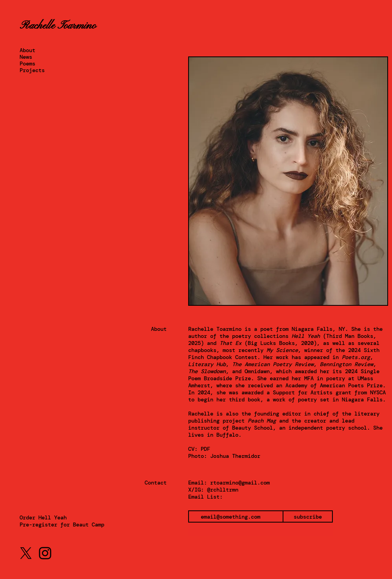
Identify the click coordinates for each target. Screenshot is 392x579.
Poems (27, 64)
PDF (205, 449)
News (26, 57)
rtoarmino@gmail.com (240, 483)
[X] (26, 553)
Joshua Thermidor (235, 456)
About (27, 50)
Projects (32, 70)
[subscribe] (308, 516)
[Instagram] (45, 553)
